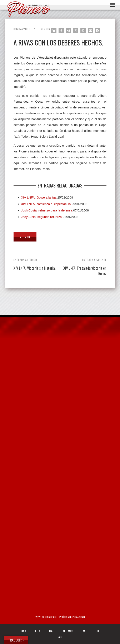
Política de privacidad (72, 617)
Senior (45, 29)
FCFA (24, 631)
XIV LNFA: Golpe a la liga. (39, 197)
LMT (84, 631)
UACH (60, 637)
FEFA (38, 631)
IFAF (51, 631)
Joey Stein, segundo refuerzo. (42, 217)
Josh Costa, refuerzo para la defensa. (47, 210)
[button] (54, 31)
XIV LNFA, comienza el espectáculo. (46, 204)
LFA (97, 631)
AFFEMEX (68, 631)
